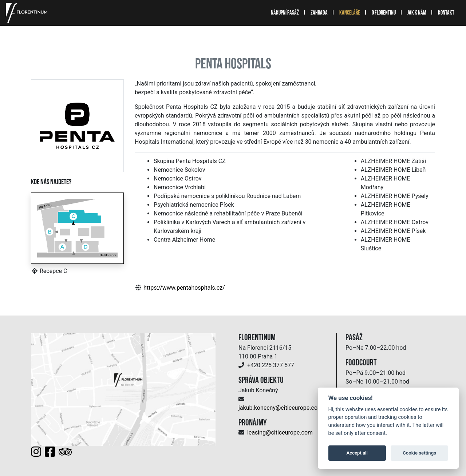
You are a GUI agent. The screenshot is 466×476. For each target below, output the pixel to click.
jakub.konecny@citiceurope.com (281, 408)
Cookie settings (419, 453)
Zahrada (319, 13)
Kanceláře (350, 13)
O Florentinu (384, 13)
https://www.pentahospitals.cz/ (184, 288)
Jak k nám (417, 13)
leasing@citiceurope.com (280, 433)
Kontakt (446, 13)
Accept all (357, 453)
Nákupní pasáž (285, 13)
